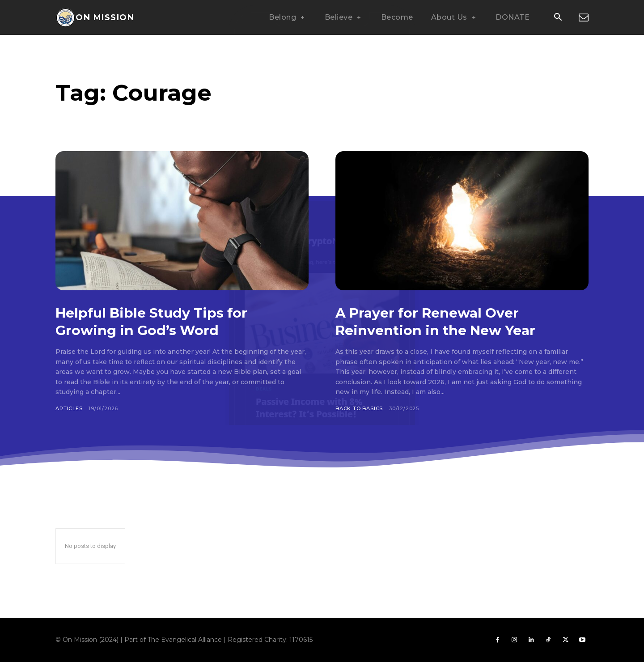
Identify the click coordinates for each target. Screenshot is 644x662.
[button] (558, 18)
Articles (69, 408)
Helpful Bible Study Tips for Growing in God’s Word (165, 321)
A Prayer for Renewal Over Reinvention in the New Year (449, 321)
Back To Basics (359, 408)
